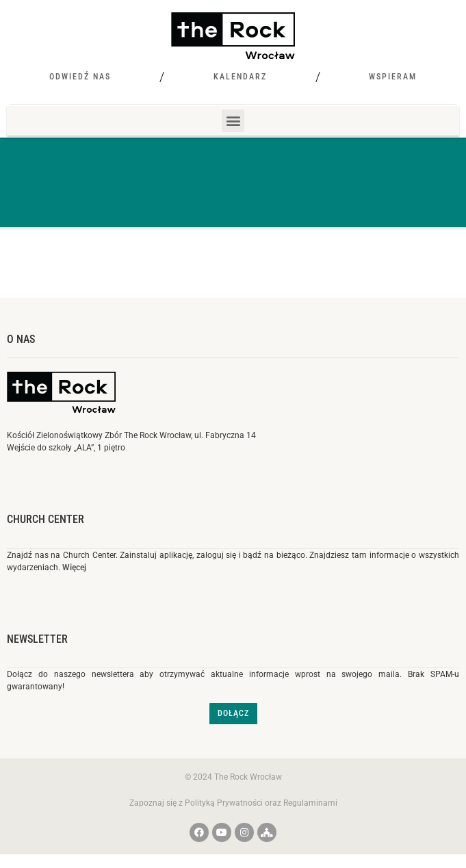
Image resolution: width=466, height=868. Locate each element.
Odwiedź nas (80, 77)
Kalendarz (240, 77)
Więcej (74, 567)
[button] (233, 121)
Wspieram (393, 77)
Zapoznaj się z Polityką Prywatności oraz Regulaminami (233, 803)
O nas (21, 339)
